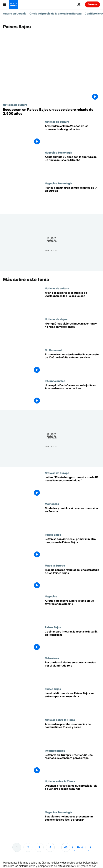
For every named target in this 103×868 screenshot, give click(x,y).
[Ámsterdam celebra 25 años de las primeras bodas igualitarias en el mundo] (72, 135)
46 (66, 847)
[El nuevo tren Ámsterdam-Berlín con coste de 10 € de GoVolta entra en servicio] (72, 364)
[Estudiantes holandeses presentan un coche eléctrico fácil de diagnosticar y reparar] (72, 826)
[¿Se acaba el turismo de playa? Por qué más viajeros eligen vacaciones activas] (72, 333)
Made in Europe (55, 565)
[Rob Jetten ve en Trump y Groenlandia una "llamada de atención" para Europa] (72, 764)
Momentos (52, 504)
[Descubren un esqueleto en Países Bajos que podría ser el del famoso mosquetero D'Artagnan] (72, 302)
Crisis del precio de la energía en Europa (55, 13)
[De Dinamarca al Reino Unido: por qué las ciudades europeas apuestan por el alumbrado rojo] (72, 672)
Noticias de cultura (15, 105)
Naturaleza (52, 658)
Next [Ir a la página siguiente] (80, 847)
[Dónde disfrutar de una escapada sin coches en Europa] (72, 518)
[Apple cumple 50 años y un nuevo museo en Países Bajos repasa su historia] (72, 166)
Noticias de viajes (56, 319)
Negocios (51, 596)
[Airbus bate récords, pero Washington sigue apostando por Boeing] (72, 610)
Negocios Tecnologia (58, 152)
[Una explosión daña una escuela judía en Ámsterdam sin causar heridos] (72, 395)
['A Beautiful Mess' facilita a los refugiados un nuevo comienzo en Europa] (72, 579)
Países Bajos (53, 535)
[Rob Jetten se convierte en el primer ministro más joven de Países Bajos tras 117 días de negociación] (72, 548)
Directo (92, 4)
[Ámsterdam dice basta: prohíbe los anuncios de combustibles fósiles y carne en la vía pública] (72, 733)
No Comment (53, 350)
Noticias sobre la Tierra (60, 719)
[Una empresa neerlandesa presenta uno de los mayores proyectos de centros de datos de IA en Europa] (72, 197)
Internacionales (55, 381)
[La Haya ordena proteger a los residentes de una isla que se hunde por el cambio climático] (72, 795)
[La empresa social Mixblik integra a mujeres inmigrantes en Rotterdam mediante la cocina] (72, 641)
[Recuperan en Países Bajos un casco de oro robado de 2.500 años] (51, 112)
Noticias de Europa (57, 473)
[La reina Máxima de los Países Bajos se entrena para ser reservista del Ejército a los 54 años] (72, 703)
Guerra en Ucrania (15, 13)
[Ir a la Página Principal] (13, 4)
